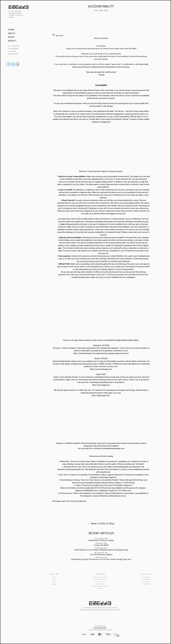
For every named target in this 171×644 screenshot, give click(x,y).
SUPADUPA (100, 628)
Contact (100, 589)
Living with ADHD (101, 545)
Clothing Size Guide (100, 580)
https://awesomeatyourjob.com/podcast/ (124, 467)
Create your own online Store (100, 630)
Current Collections (100, 577)
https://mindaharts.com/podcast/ (104, 461)
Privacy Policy (100, 584)
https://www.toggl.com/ (101, 385)
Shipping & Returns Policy (100, 586)
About (12, 33)
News (11, 37)
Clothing (12, 51)
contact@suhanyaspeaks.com (113, 448)
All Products (14, 46)
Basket (12, 41)
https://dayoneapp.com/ (101, 395)
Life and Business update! (101, 555)
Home (11, 30)
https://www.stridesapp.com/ (101, 369)
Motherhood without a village (101, 540)
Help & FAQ (100, 582)
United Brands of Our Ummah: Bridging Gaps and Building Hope (101, 550)
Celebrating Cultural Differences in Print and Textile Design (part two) (101, 559)
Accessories (13, 49)
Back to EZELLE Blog (101, 524)
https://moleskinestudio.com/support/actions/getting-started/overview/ (101, 353)
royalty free (82, 501)
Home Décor (13, 54)
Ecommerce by (100, 626)
